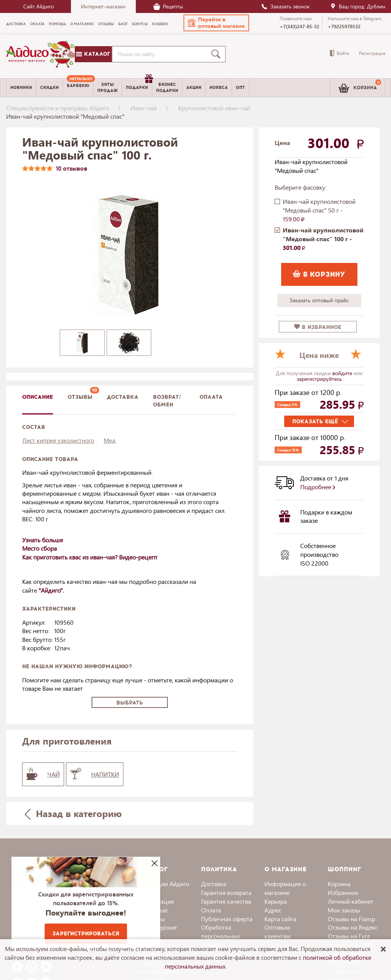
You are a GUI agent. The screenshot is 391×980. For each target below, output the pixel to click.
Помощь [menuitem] (57, 24)
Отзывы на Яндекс (353, 927)
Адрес (273, 910)
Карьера (276, 901)
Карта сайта (280, 919)
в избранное (318, 327)
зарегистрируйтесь (319, 379)
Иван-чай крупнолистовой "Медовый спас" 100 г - (323, 239)
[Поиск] (217, 54)
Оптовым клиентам (277, 932)
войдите (343, 373)
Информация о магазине (285, 888)
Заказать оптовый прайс (319, 300)
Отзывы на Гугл (349, 936)
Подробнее (318, 487)
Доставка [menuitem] (16, 24)
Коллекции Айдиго (164, 884)
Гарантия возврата (226, 892)
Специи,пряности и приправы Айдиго (58, 108)
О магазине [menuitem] (82, 24)
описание (38, 397)
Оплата (211, 397)
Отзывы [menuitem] (106, 24)
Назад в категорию (73, 813)
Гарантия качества (226, 901)
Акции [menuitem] (194, 88)
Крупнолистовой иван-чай (214, 108)
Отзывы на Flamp (351, 919)
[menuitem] (78, 88)
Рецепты (168, 6)
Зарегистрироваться (86, 934)
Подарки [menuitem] (139, 85)
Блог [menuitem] (123, 24)
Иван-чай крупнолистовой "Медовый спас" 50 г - (319, 210)
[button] (216, 23)
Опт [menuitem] (240, 88)
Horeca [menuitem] (219, 88)
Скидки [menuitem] (49, 88)
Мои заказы (344, 910)
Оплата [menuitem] (37, 24)
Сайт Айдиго (39, 6)
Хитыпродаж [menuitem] (108, 87)
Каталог (93, 54)
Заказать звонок (285, 6)
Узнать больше (43, 540)
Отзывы (80, 397)
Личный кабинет (351, 901)
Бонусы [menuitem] (140, 24)
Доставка (214, 884)
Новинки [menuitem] (21, 88)
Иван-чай (144, 108)
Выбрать (130, 703)
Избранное (343, 892)
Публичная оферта (227, 919)
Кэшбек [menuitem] (160, 24)
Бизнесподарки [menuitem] (167, 87)
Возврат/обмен (167, 401)
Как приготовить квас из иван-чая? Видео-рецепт (90, 557)
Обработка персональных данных (220, 936)
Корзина (339, 884)
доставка (123, 397)
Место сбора (39, 548)
